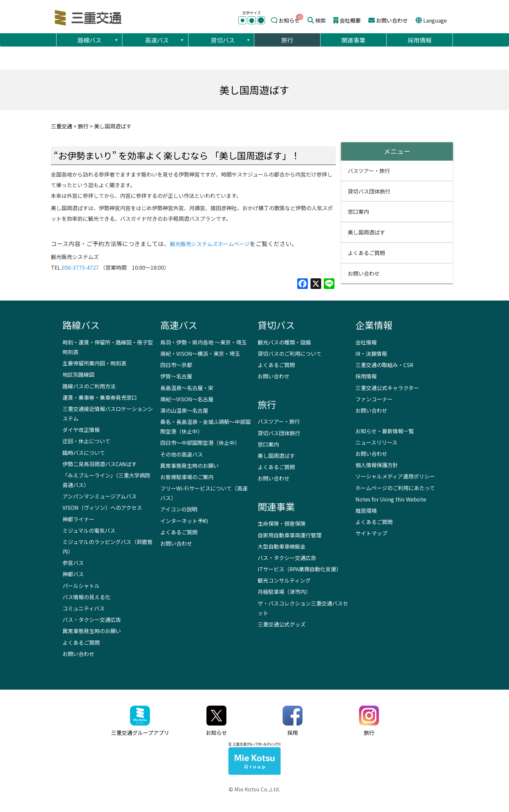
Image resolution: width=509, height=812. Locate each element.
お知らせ (289, 20)
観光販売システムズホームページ (210, 244)
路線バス (98, 40)
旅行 (287, 40)
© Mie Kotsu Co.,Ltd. (254, 789)
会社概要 (350, 20)
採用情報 (420, 40)
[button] (116, 40)
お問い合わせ (392, 20)
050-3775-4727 (80, 267)
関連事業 (353, 40)
